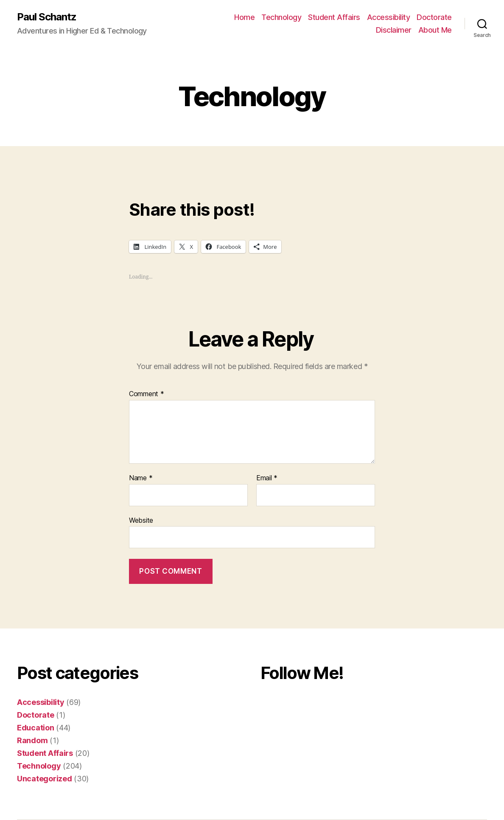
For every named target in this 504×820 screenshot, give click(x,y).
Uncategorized (45, 779)
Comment (147, 394)
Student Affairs (334, 17)
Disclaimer (394, 30)
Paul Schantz (47, 17)
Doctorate (434, 17)
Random (32, 740)
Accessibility (389, 17)
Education (36, 728)
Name (141, 478)
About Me (435, 30)
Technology (281, 17)
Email (267, 478)
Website (141, 520)
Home (244, 17)
